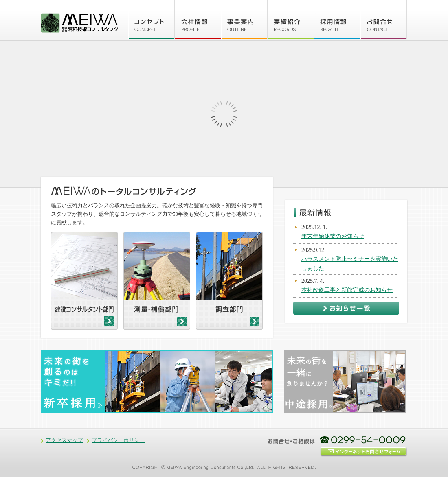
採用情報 (337, 20)
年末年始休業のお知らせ (333, 236)
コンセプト (152, 20)
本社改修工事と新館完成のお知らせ (347, 290)
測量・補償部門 (157, 281)
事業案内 (244, 20)
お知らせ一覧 (346, 308)
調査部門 (229, 281)
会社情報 (198, 20)
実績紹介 (291, 20)
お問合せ (384, 20)
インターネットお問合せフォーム (365, 452)
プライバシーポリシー (118, 440)
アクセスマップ (64, 440)
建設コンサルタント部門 (84, 281)
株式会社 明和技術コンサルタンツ (79, 23)
